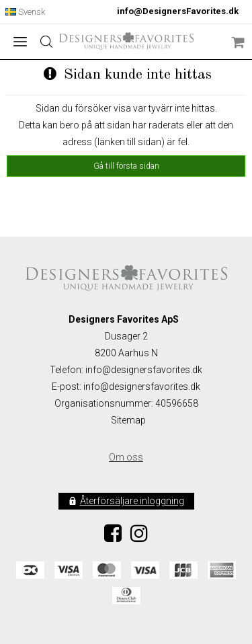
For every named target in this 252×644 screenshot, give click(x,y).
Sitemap (128, 420)
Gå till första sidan (126, 166)
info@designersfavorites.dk (142, 387)
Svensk (25, 12)
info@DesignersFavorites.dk (178, 11)
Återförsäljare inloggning (132, 501)
